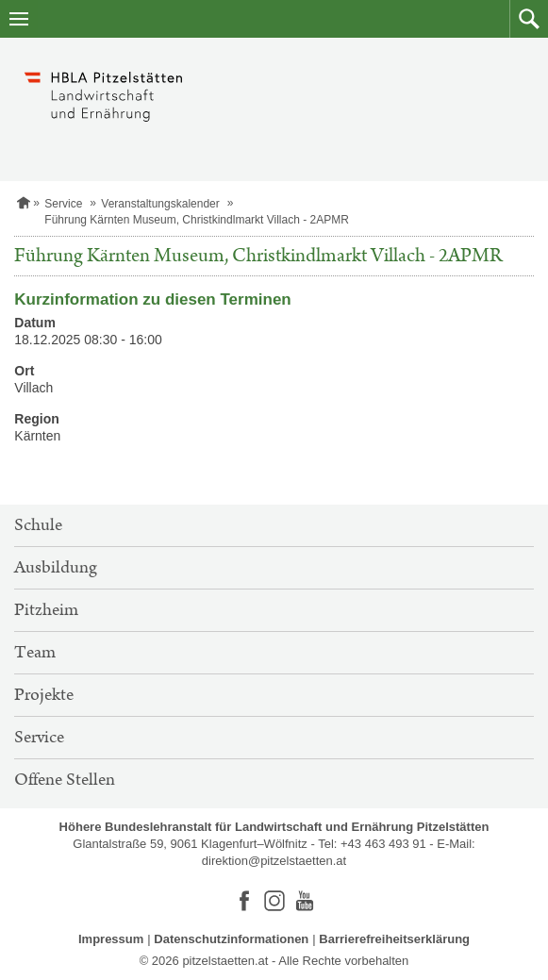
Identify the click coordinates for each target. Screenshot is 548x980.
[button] (529, 19)
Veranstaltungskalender (160, 204)
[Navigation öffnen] (19, 19)
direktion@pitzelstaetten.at (274, 861)
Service (63, 204)
